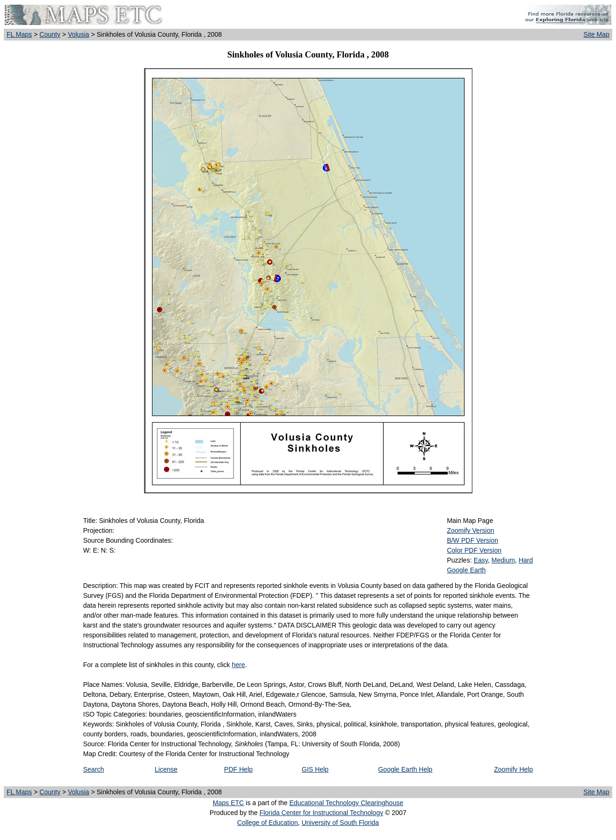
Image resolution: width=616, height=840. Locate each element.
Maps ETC (228, 803)
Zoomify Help (513, 769)
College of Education (267, 823)
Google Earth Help (405, 769)
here (238, 665)
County (50, 34)
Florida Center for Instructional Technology (321, 813)
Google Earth (466, 570)
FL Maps (19, 34)
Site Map (596, 34)
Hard (526, 560)
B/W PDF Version (473, 540)
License (166, 769)
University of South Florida (340, 823)
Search (94, 769)
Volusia (78, 34)
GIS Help (315, 769)
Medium (503, 560)
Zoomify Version (470, 530)
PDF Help (239, 769)
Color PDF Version (474, 550)
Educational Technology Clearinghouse (346, 803)
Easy (481, 560)
